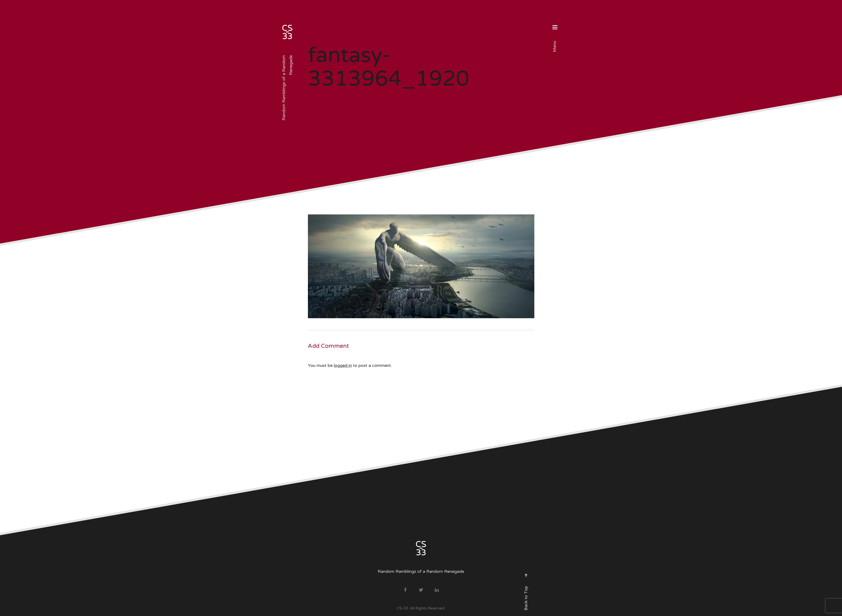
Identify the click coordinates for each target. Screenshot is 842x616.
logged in (343, 365)
